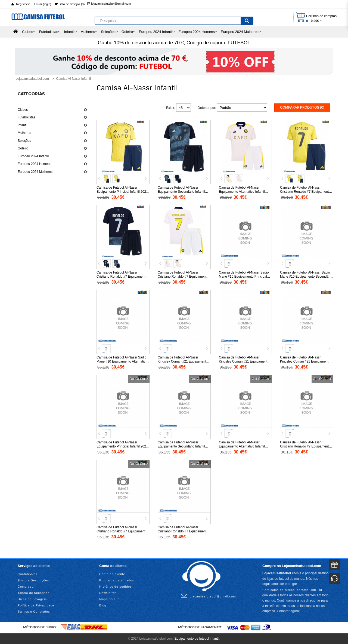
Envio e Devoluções (33, 580)
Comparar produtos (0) (302, 108)
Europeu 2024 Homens (34, 164)
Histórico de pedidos (116, 587)
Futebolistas (27, 117)
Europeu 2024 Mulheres (35, 172)
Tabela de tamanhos (34, 593)
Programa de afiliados (117, 580)
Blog (103, 605)
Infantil (22, 125)
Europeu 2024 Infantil (33, 156)
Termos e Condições (34, 612)
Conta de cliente (112, 574)
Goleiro (23, 148)
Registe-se (23, 4)
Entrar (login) (43, 4)
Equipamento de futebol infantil (197, 639)
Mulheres (24, 133)
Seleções (24, 141)
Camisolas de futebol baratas (285, 590)
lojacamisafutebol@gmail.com (109, 4)
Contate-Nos (28, 574)
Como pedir (27, 587)
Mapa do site (109, 599)
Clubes (23, 110)
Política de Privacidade (36, 605)
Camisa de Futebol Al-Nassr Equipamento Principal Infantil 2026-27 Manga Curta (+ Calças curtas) (123, 446)
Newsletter (108, 593)
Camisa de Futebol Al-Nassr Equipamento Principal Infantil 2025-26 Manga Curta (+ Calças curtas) (123, 191)
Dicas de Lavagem (32, 599)
